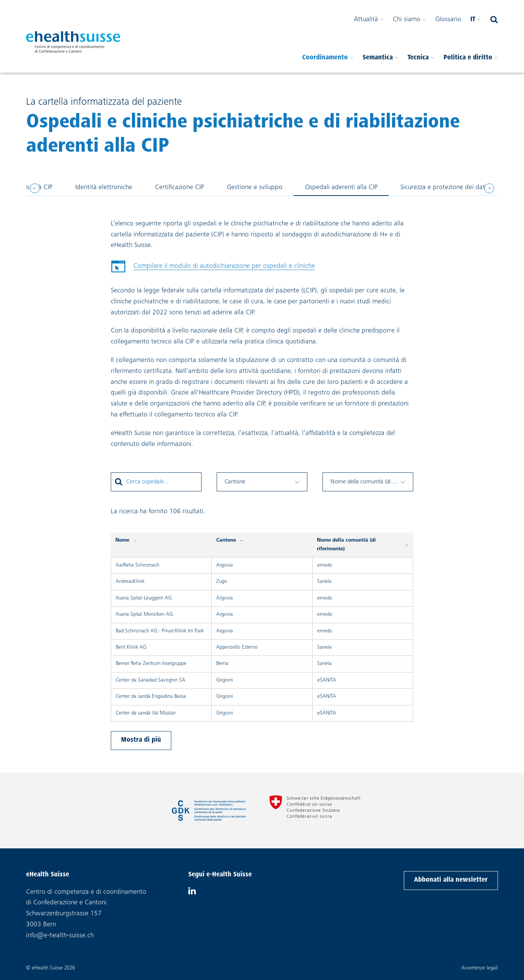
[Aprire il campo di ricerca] (494, 20)
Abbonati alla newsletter (451, 879)
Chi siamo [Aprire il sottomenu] (409, 20)
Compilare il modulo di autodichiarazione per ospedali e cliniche (213, 268)
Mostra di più (141, 740)
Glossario (448, 20)
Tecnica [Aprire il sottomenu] (421, 58)
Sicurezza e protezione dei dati (443, 187)
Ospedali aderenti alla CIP (341, 187)
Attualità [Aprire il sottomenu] (369, 20)
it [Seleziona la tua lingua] (476, 20)
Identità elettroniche (104, 187)
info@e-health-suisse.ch (60, 936)
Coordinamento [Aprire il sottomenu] (328, 58)
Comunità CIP (33, 187)
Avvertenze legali (480, 968)
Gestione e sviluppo (254, 187)
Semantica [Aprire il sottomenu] (381, 58)
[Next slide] (489, 188)
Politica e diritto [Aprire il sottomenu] (471, 58)
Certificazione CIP (179, 187)
